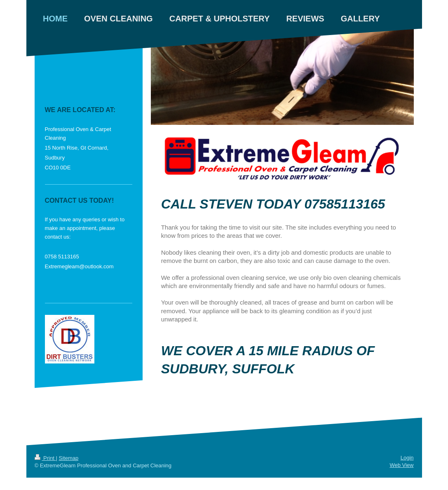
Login (407, 458)
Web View (401, 465)
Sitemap (68, 458)
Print (45, 458)
